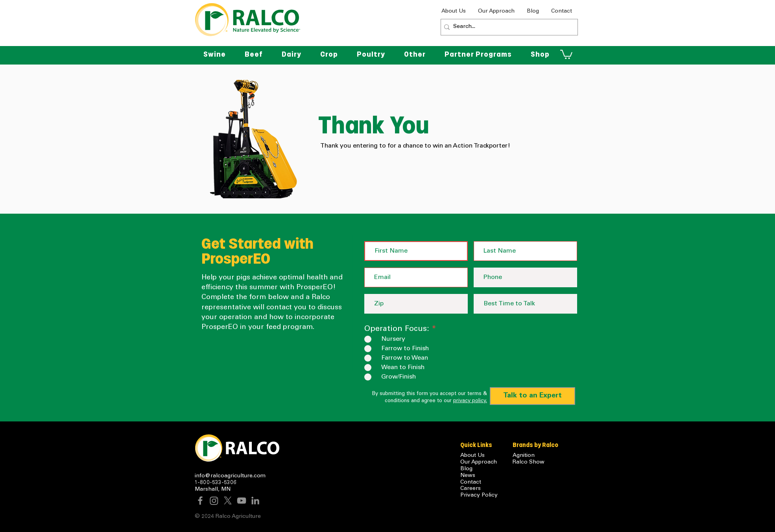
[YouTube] (242, 501)
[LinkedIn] (255, 501)
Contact (471, 482)
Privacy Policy (479, 495)
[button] (415, 54)
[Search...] (507, 27)
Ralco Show (529, 462)
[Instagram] (214, 501)
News (468, 476)
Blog (466, 469)
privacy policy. (470, 401)
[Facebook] (200, 501)
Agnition (524, 456)
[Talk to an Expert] (532, 396)
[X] (228, 501)
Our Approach (479, 462)
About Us (472, 456)
